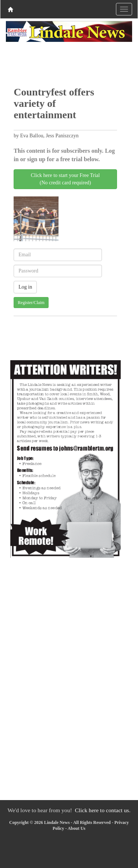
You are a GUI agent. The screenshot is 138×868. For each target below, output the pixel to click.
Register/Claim (31, 303)
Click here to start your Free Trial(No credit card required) (65, 179)
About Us (77, 828)
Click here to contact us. (102, 810)
